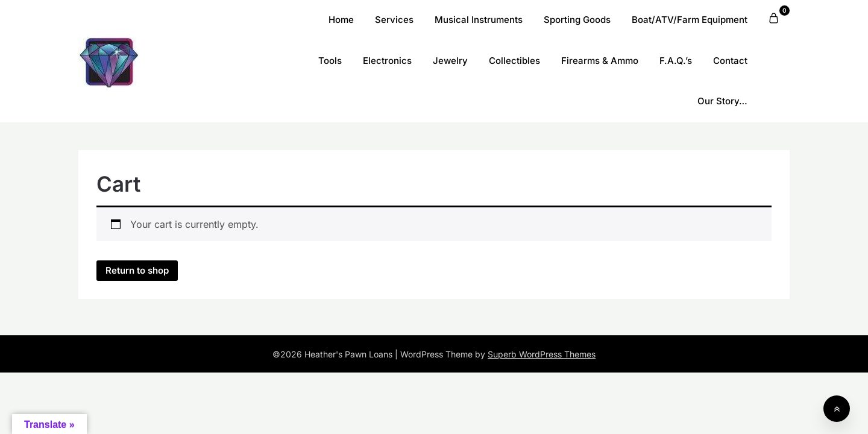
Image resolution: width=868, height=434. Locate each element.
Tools (330, 61)
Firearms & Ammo (600, 61)
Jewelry (450, 61)
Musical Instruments (479, 20)
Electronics (387, 61)
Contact (730, 61)
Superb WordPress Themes (542, 354)
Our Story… (722, 101)
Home (341, 20)
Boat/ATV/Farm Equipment (690, 20)
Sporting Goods (577, 20)
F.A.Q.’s (676, 61)
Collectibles (514, 61)
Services (394, 20)
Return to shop (137, 270)
